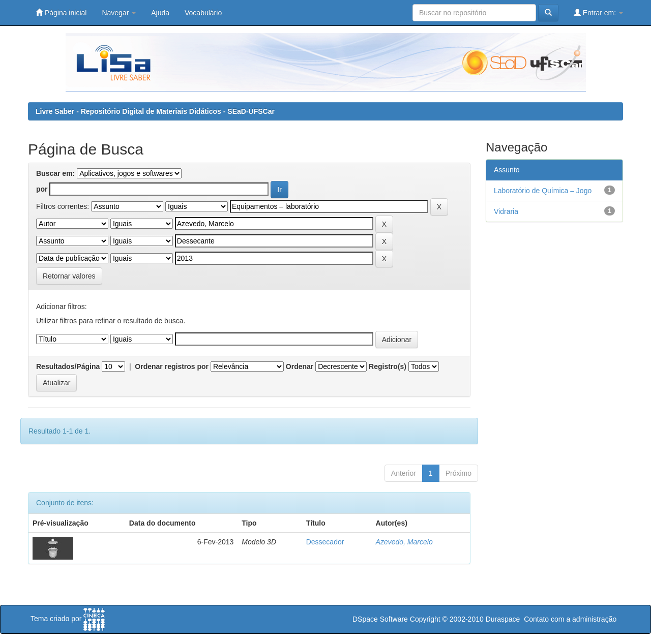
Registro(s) (388, 366)
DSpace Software (380, 619)
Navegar (119, 13)
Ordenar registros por (172, 366)
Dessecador (325, 542)
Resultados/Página (68, 366)
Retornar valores (69, 276)
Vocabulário (203, 13)
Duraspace (503, 619)
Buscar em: (55, 173)
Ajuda (160, 13)
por (42, 189)
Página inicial (61, 12)
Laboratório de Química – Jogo (543, 191)
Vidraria (506, 211)
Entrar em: (598, 12)
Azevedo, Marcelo (404, 542)
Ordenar (300, 366)
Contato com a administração (570, 619)
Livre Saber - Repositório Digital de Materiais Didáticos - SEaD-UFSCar (155, 111)
